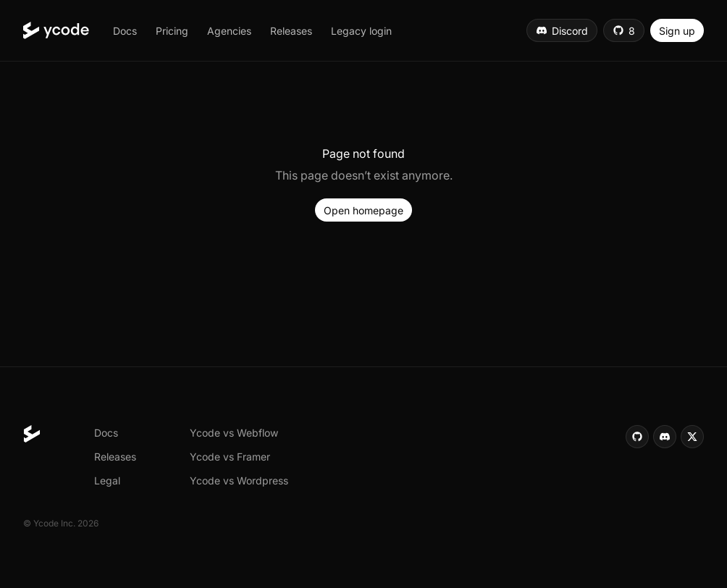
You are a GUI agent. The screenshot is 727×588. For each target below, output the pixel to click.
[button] (125, 30)
